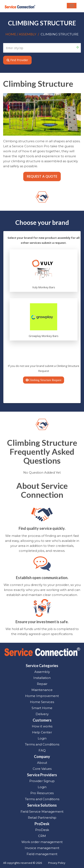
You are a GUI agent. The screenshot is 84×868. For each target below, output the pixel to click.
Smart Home (42, 708)
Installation (42, 678)
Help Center (42, 732)
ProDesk (42, 830)
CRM (42, 836)
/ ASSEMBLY (27, 34)
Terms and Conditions (42, 744)
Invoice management (42, 848)
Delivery (42, 714)
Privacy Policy (57, 863)
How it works (42, 726)
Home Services (42, 702)
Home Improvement (42, 696)
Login (42, 738)
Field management (42, 854)
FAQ (42, 750)
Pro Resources (42, 793)
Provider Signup (42, 781)
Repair (42, 684)
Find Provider (17, 60)
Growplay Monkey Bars (44, 336)
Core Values (42, 769)
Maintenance (42, 690)
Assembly (42, 672)
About (42, 763)
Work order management (42, 842)
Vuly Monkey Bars (44, 287)
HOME (11, 34)
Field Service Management (42, 812)
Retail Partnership (42, 818)
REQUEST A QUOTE (42, 176)
